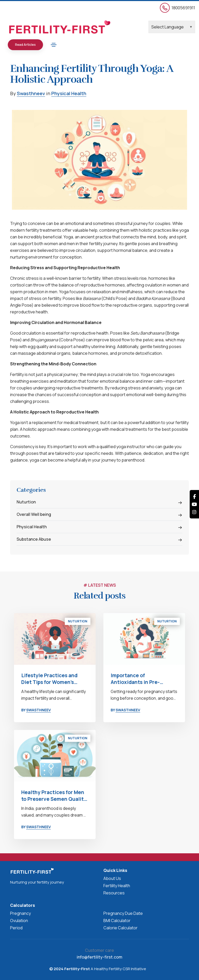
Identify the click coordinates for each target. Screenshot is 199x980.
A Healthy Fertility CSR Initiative (118, 969)
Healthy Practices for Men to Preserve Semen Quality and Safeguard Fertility (54, 796)
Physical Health (69, 93)
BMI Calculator (117, 921)
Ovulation (19, 921)
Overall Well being (34, 514)
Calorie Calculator (120, 928)
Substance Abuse (34, 539)
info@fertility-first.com (99, 957)
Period (16, 928)
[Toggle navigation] (54, 45)
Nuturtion (26, 502)
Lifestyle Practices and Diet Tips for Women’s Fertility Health (49, 679)
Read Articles (25, 45)
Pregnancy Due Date (123, 913)
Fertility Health (117, 886)
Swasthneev (31, 93)
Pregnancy (20, 913)
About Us (112, 878)
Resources (114, 893)
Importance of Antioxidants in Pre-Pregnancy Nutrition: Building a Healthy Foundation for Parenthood (144, 679)
